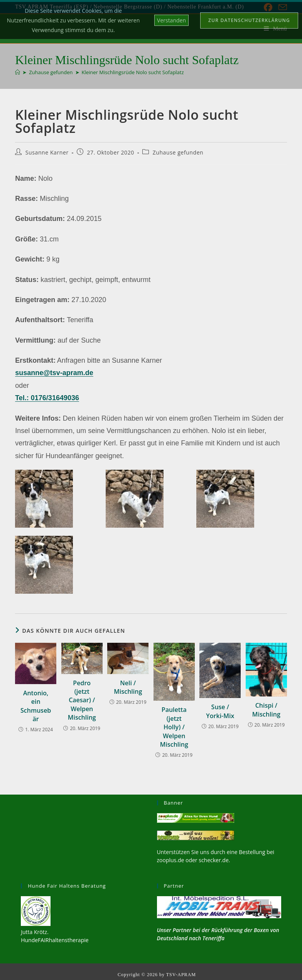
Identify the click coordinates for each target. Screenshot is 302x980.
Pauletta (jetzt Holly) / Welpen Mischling (174, 727)
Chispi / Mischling (266, 710)
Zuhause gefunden (178, 152)
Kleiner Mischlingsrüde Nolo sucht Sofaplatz (133, 72)
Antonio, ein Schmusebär (36, 706)
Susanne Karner (47, 152)
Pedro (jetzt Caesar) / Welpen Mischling (82, 700)
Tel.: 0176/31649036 (47, 398)
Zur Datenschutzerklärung (249, 20)
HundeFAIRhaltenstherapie (55, 940)
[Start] (18, 72)
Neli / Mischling (128, 687)
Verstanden (171, 20)
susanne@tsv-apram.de (54, 373)
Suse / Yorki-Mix (220, 711)
